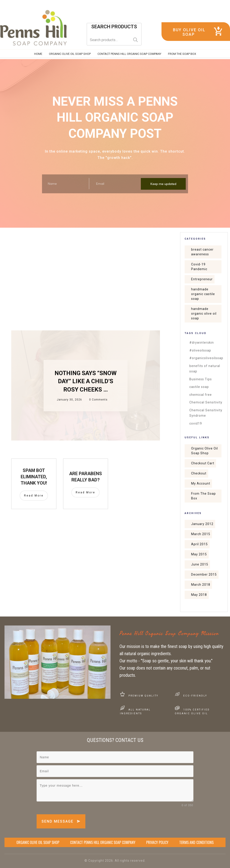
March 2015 (201, 534)
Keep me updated (163, 184)
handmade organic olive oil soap (204, 314)
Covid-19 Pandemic (199, 267)
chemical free (201, 395)
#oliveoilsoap (200, 350)
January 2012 (202, 524)
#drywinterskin (202, 343)
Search (135, 40)
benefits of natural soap (205, 369)
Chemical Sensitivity (206, 402)
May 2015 (199, 554)
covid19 (196, 423)
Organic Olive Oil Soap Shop (205, 451)
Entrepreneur (202, 279)
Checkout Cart (203, 463)
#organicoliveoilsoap (206, 358)
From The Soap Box (203, 496)
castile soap (199, 387)
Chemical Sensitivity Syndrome (206, 413)
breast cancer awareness (202, 252)
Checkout (199, 473)
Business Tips (201, 379)
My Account (201, 483)
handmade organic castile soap (203, 294)
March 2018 (201, 585)
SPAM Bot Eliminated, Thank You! (34, 477)
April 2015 (199, 544)
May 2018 (199, 595)
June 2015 (200, 564)
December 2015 (204, 574)
